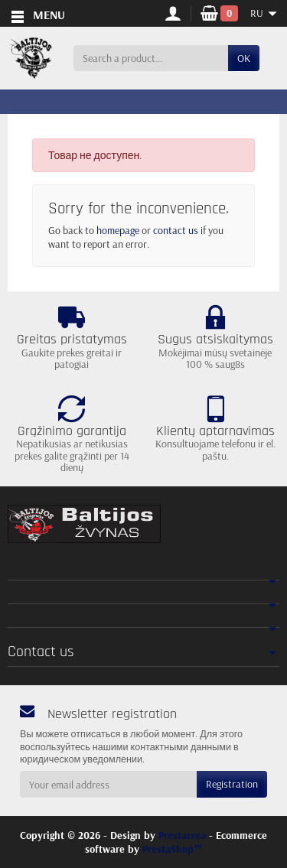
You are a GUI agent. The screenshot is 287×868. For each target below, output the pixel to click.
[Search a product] (151, 58)
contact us (176, 230)
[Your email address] (108, 784)
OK (244, 58)
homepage (118, 230)
